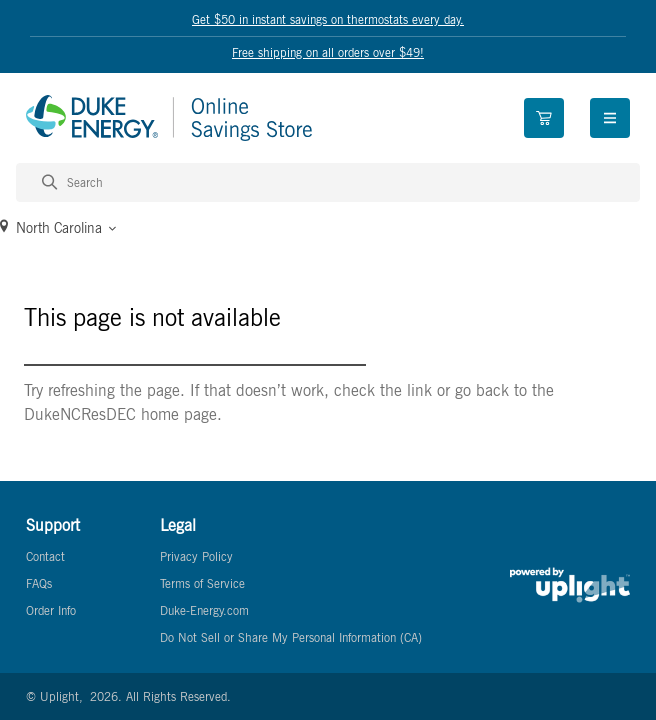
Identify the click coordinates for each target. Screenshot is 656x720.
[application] (600, 664)
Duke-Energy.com (204, 610)
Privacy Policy (196, 556)
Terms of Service (202, 583)
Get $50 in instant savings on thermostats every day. (328, 19)
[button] (328, 228)
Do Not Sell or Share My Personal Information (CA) (291, 637)
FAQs (39, 583)
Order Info (51, 610)
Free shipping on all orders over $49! (328, 52)
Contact (45, 556)
